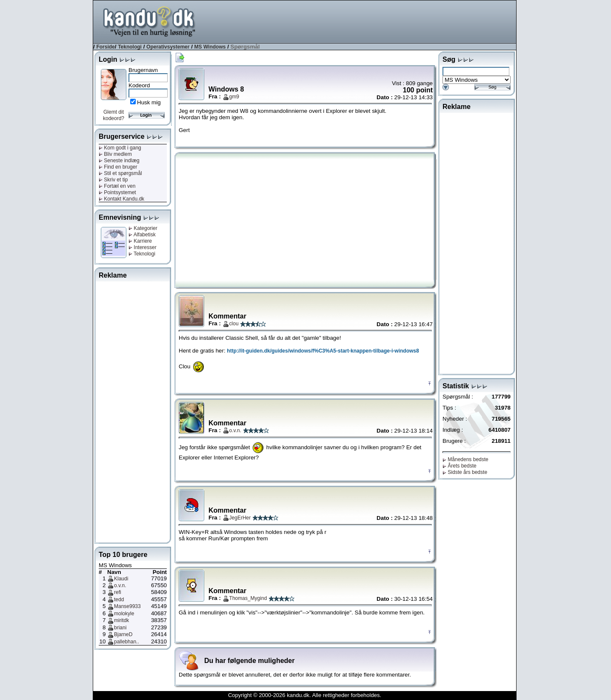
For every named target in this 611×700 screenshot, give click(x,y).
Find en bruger (118, 167)
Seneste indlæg (119, 161)
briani (120, 628)
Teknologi (130, 47)
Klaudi (121, 579)
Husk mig (149, 102)
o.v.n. (120, 585)
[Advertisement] (361, 21)
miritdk (121, 620)
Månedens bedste (465, 459)
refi (118, 592)
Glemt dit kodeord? (114, 115)
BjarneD (123, 634)
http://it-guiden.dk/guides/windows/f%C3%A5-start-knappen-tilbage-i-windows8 (323, 351)
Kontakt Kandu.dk (121, 199)
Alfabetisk (142, 235)
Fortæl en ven (117, 186)
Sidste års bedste (465, 472)
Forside (105, 47)
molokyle (124, 614)
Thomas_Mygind (248, 598)
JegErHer (240, 518)
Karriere (140, 241)
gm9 (234, 97)
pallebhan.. (127, 642)
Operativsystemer (168, 47)
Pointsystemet (117, 192)
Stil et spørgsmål (120, 173)
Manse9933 (127, 606)
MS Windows (210, 47)
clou (234, 324)
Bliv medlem (115, 154)
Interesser (143, 247)
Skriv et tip (113, 180)
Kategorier (143, 228)
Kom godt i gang (120, 148)
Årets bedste (460, 466)
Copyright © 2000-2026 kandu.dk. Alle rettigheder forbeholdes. (305, 695)
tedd (119, 600)
